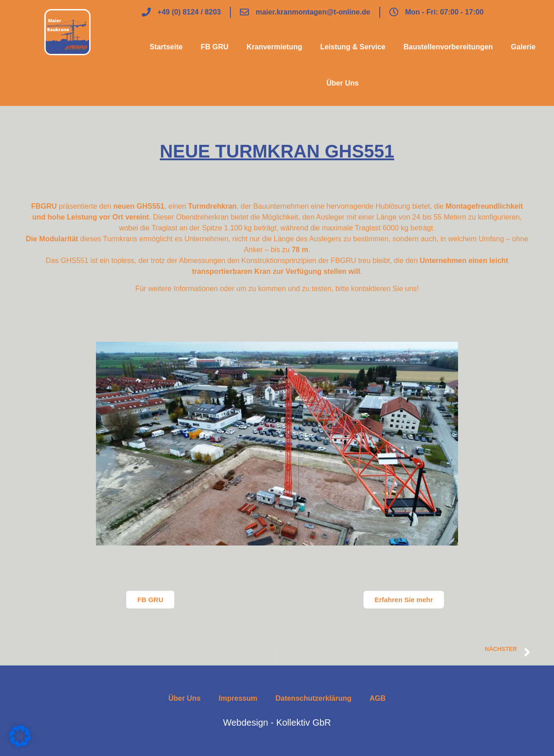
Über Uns (342, 83)
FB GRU (214, 47)
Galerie (523, 47)
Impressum (238, 698)
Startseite (166, 47)
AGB (377, 698)
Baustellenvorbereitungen (448, 47)
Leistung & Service (353, 47)
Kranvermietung (275, 47)
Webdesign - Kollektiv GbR (277, 723)
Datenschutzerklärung (313, 698)
